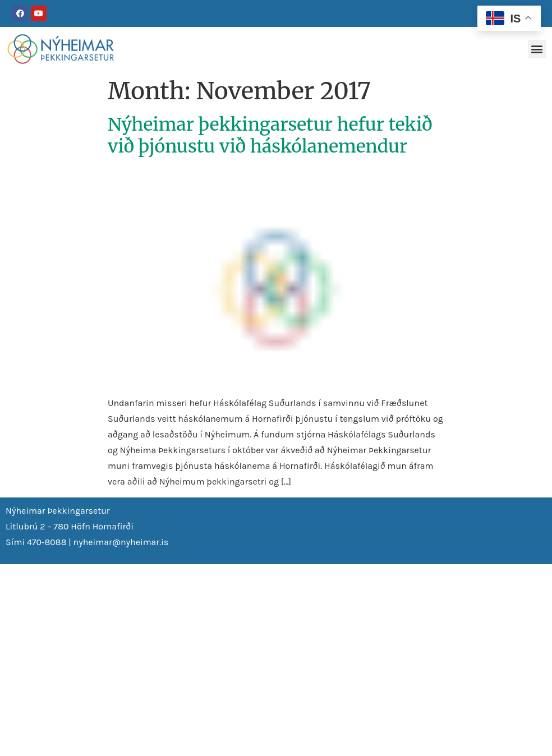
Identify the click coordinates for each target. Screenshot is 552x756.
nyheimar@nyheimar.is (121, 542)
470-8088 (47, 542)
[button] (537, 49)
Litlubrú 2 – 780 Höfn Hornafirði (70, 526)
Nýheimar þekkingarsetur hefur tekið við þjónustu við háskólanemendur (270, 135)
